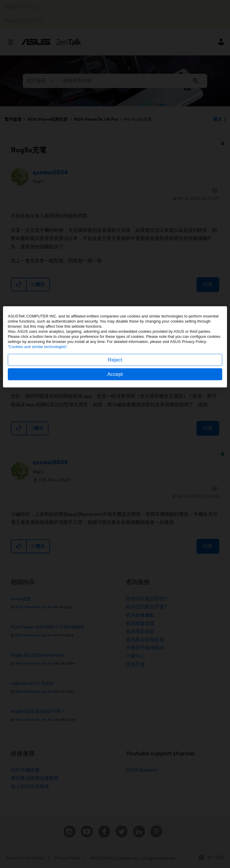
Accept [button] (115, 461)
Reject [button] (115, 447)
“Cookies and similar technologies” (38, 434)
